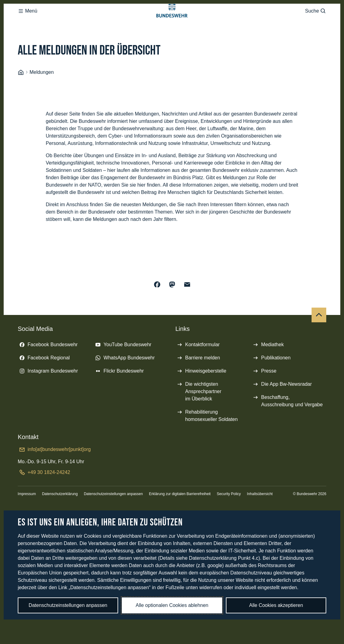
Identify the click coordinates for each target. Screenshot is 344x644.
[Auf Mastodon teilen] (172, 309)
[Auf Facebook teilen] (157, 309)
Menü (28, 23)
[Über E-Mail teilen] (187, 309)
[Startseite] (21, 97)
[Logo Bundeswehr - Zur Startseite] (172, 23)
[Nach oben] (319, 339)
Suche (316, 23)
